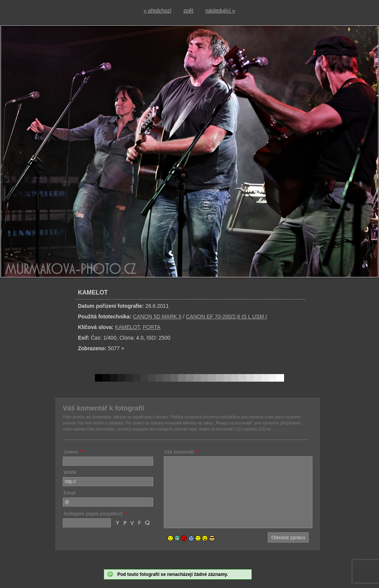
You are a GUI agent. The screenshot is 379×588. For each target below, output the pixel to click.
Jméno (71, 452)
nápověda (281, 429)
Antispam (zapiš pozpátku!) (93, 514)
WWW (70, 473)
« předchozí (158, 11)
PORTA (151, 327)
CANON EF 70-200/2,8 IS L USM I (226, 317)
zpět (188, 11)
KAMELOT (127, 327)
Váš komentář (179, 452)
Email (70, 493)
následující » (220, 11)
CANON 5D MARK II (157, 317)
